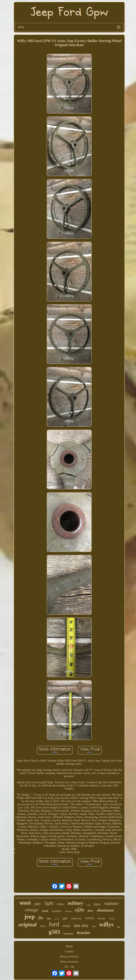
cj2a (80, 910)
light (49, 903)
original (28, 925)
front (94, 926)
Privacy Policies (69, 956)
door (90, 911)
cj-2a (89, 905)
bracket (83, 933)
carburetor (76, 918)
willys (107, 924)
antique (68, 911)
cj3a (65, 918)
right (49, 919)
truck (45, 911)
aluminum (105, 910)
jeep (30, 917)
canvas (101, 918)
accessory (68, 934)
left (118, 927)
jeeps (97, 904)
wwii (25, 903)
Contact (69, 951)
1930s (111, 919)
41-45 (57, 919)
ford (54, 924)
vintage (31, 910)
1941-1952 (81, 926)
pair (38, 904)
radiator (111, 903)
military (76, 903)
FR (72, 967)
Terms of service (69, 962)
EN (66, 967)
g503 (54, 932)
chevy (61, 904)
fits (41, 918)
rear (43, 926)
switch (90, 918)
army (66, 926)
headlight (57, 911)
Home (69, 946)
